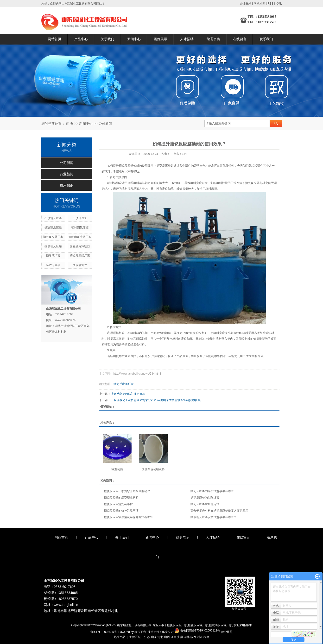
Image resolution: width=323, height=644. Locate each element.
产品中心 (81, 39)
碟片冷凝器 (53, 265)
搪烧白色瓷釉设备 (153, 469)
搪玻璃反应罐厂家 (80, 237)
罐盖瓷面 (117, 469)
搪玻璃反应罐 (53, 246)
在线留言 (240, 39)
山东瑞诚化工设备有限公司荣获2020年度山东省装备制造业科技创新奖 (156, 400)
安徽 (180, 637)
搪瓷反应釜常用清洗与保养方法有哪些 (128, 517)
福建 (206, 637)
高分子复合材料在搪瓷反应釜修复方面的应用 (219, 511)
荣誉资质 (213, 39)
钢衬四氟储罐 (80, 228)
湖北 (187, 637)
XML (279, 4)
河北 (160, 637)
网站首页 (55, 39)
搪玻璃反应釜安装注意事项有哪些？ (214, 517)
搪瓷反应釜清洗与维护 (118, 504)
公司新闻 (105, 124)
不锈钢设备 (80, 218)
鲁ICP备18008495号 (104, 632)
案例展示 (160, 39)
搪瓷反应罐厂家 (80, 256)
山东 (154, 637)
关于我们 (108, 39)
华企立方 (168, 632)
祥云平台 (140, 632)
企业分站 (246, 4)
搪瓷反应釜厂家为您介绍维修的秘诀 (127, 491)
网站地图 (260, 4)
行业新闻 (67, 174)
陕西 (193, 637)
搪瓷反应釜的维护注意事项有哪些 (212, 491)
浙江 (200, 637)
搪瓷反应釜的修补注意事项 (128, 394)
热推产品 (120, 637)
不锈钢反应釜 (53, 218)
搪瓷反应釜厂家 (53, 237)
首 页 (70, 124)
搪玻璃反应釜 (53, 228)
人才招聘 (187, 39)
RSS (270, 4)
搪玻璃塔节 (53, 256)
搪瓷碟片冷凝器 (80, 246)
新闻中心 (134, 39)
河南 (174, 637)
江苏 (147, 637)
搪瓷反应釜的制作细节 (205, 498)
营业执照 (227, 632)
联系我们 (266, 39)
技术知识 (67, 185)
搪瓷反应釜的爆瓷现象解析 (121, 498)
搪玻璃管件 (80, 265)
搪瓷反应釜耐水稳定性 (205, 504)
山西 (167, 637)
